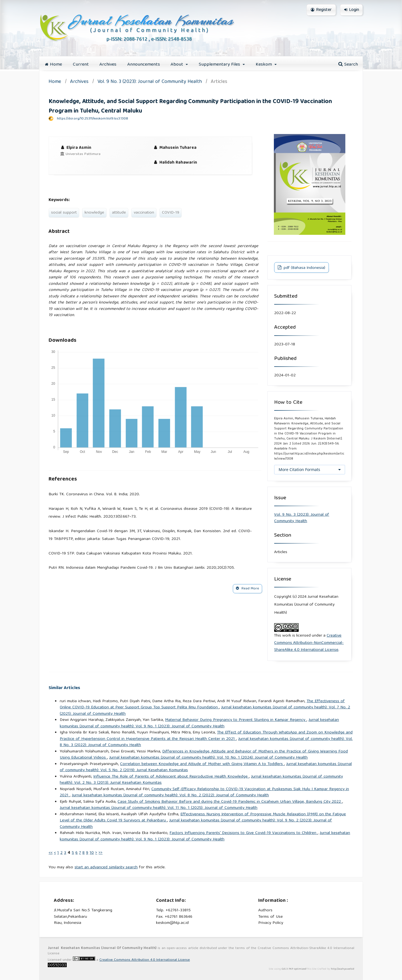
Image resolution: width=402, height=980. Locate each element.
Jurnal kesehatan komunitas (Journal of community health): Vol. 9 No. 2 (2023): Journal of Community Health (196, 824)
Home (53, 65)
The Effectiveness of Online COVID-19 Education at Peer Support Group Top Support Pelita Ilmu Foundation (202, 705)
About (178, 65)
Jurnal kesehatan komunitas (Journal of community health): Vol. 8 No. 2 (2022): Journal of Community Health (170, 795)
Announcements (144, 65)
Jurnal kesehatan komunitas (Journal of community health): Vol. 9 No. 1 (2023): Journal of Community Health (199, 723)
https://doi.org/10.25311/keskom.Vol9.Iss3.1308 (93, 119)
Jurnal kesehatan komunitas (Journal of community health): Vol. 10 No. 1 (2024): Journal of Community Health (208, 758)
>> (100, 853)
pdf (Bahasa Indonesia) (304, 268)
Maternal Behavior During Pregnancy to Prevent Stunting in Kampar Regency (236, 720)
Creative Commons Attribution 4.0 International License (145, 960)
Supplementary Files (220, 65)
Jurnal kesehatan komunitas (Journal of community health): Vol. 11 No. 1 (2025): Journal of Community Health (159, 808)
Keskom (265, 65)
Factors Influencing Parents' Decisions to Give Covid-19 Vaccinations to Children (244, 833)
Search (348, 65)
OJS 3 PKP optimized (294, 969)
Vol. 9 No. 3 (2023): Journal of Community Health (150, 82)
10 (92, 853)
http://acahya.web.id (343, 969)
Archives (108, 65)
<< (51, 853)
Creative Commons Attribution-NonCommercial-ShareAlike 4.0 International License (309, 643)
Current (81, 65)
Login (352, 10)
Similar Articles (64, 688)
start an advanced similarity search (106, 867)
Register (321, 10)
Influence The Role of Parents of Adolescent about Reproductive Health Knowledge (171, 777)
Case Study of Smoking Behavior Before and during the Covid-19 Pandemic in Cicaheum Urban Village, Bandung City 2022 (230, 802)
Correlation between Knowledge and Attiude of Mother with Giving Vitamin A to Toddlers (202, 764)
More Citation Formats (299, 469)
